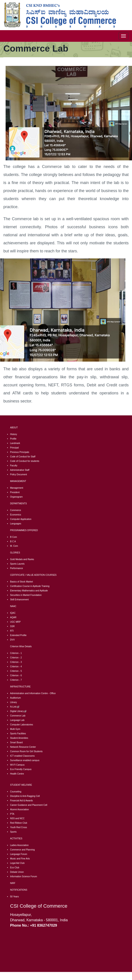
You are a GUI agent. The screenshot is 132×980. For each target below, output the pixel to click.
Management (17, 488)
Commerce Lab (18, 716)
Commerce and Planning (22, 850)
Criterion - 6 (16, 675)
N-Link (15, 707)
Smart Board (16, 742)
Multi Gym (15, 729)
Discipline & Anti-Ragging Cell (25, 796)
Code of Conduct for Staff (23, 457)
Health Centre (17, 774)
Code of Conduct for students (25, 461)
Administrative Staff (20, 470)
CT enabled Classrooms (23, 756)
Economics (16, 515)
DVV (12, 640)
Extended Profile (18, 635)
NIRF (13, 883)
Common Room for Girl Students (26, 751)
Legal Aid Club (17, 863)
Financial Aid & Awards (22, 801)
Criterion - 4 (16, 667)
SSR (12, 626)
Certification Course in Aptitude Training (30, 586)
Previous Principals (20, 452)
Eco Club (15, 868)
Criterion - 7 (16, 680)
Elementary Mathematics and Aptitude (29, 591)
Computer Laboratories (22, 725)
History (14, 434)
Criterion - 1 (16, 653)
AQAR (13, 617)
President (15, 492)
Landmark (15, 443)
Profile (13, 439)
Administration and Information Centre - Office (33, 693)
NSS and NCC (17, 818)
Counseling (16, 792)
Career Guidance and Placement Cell (29, 805)
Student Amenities (19, 738)
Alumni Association (19, 809)
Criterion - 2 (16, 658)
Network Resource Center (23, 747)
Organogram (16, 497)
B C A (13, 541)
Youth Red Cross (18, 827)
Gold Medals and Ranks (22, 559)
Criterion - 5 (16, 671)
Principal (14, 448)
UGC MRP (15, 622)
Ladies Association (19, 845)
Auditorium (15, 698)
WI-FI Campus (17, 765)
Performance (16, 568)
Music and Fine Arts (20, 859)
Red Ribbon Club (19, 823)
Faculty (14, 466)
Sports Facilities (18, 734)
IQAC (13, 613)
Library (14, 702)
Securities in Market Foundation (26, 595)
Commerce (16, 510)
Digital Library (18, 711)
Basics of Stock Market (22, 582)
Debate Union (17, 872)
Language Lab (17, 720)
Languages (16, 524)
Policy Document (18, 474)
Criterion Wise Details (21, 646)
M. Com (14, 546)
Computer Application (21, 519)
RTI (12, 631)
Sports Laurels (17, 564)
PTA (12, 814)
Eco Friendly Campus (21, 769)
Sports (13, 832)
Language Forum (19, 854)
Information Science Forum (24, 876)
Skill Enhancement (19, 600)
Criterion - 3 (16, 662)
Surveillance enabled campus (25, 760)
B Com (14, 537)
